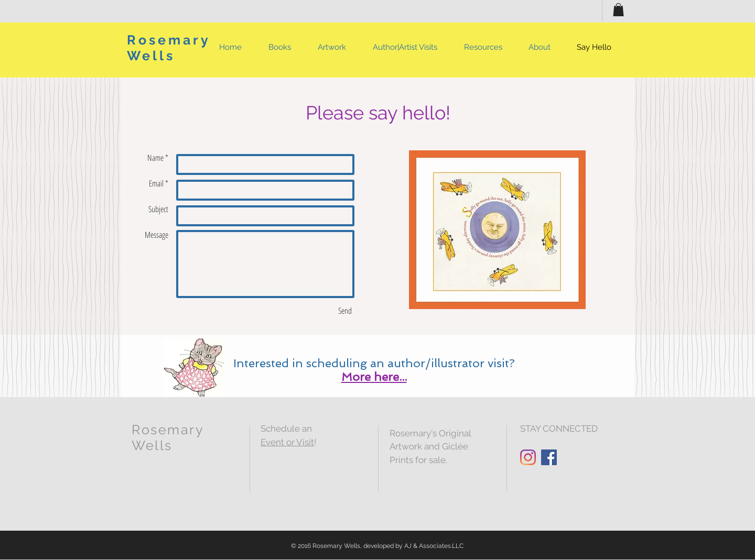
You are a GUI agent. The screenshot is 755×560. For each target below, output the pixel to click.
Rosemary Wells (169, 48)
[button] (618, 10)
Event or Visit (287, 442)
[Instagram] (528, 457)
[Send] (345, 311)
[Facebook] (549, 457)
